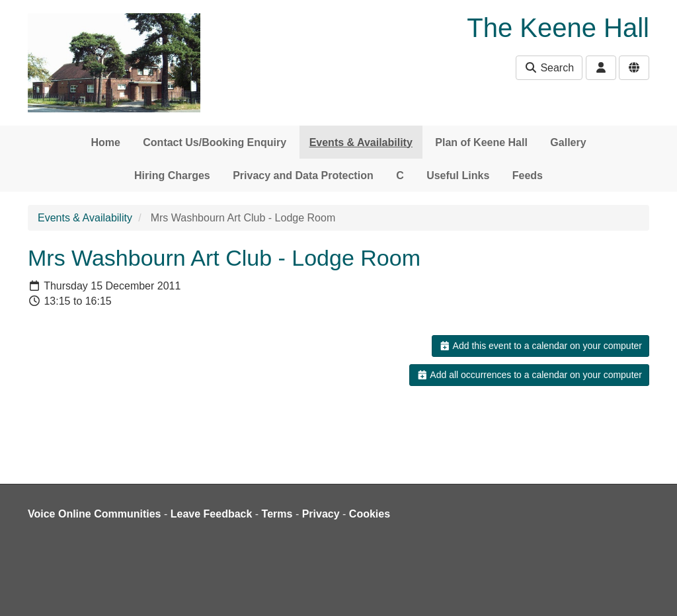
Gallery (568, 142)
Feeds (528, 175)
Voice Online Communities (95, 514)
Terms (277, 514)
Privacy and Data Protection (303, 175)
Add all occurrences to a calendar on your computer (529, 375)
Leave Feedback (212, 514)
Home (105, 142)
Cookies (370, 514)
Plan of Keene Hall (481, 142)
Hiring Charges (172, 175)
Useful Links (458, 175)
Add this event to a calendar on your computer (540, 346)
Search (549, 68)
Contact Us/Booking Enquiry (215, 142)
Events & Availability (361, 142)
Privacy (321, 514)
